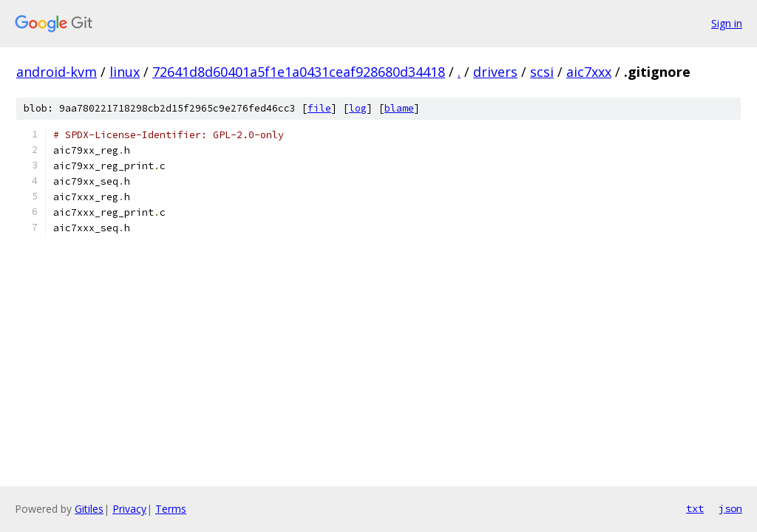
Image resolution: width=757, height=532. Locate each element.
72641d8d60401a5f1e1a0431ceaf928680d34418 (299, 72)
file (319, 108)
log (358, 108)
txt (695, 508)
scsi (542, 72)
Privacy (129, 509)
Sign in (727, 23)
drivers (495, 72)
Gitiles (89, 509)
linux (125, 72)
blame (399, 108)
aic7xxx (589, 72)
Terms (171, 509)
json (730, 508)
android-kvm (57, 72)
